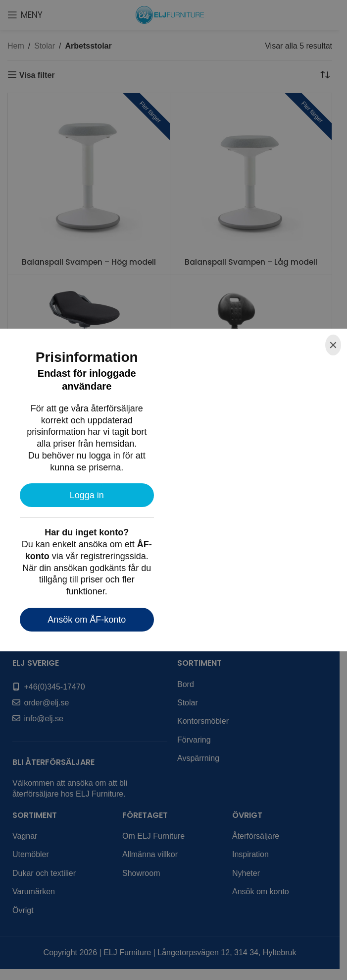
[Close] (333, 345)
